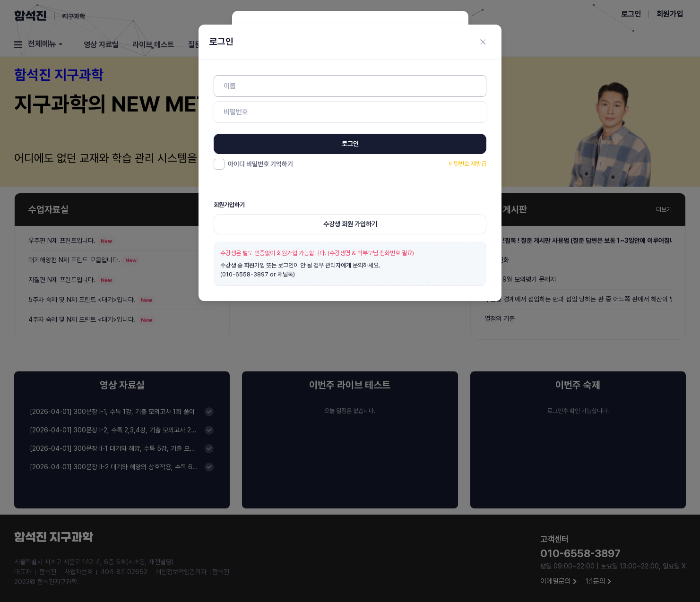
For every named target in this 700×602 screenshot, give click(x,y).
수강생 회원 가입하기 (350, 224)
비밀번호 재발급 (467, 164)
